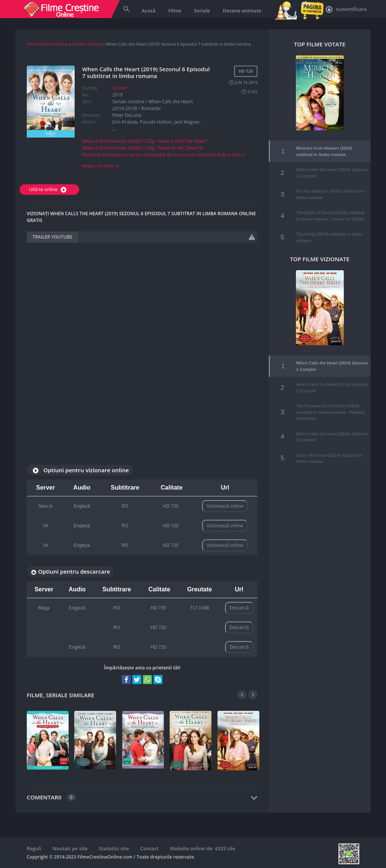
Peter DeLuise (127, 115)
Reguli (34, 848)
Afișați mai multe (101, 166)
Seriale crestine (87, 44)
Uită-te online (49, 189)
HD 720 (171, 506)
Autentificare (346, 9)
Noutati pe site (70, 848)
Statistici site (114, 848)
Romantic (151, 108)
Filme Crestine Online (47, 44)
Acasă (149, 11)
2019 (117, 95)
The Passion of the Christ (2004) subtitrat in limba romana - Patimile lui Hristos (330, 404)
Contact (149, 848)
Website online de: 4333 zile (203, 848)
